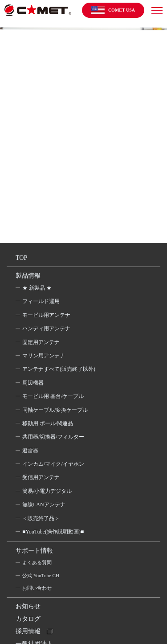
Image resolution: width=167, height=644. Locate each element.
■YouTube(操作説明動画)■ (53, 532)
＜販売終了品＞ (41, 518)
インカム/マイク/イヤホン (53, 464)
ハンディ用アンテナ (46, 328)
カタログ (28, 619)
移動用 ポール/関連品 (48, 423)
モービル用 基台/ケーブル (53, 396)
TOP (21, 258)
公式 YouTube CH (41, 575)
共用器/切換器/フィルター (53, 437)
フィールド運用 (41, 301)
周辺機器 (33, 383)
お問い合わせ (37, 588)
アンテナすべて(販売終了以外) (59, 369)
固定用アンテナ (41, 342)
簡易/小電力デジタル (47, 491)
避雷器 (30, 451)
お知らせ (28, 606)
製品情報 (28, 276)
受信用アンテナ (41, 477)
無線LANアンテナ (44, 505)
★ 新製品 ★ (37, 288)
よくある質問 (37, 562)
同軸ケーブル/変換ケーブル (55, 410)
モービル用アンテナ (46, 315)
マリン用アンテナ (44, 356)
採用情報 (28, 631)
